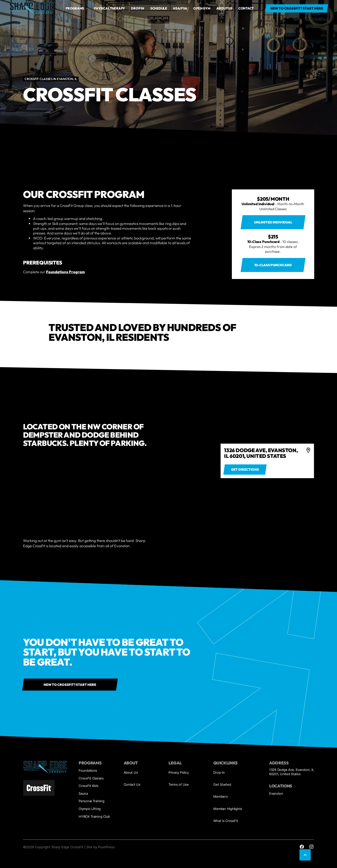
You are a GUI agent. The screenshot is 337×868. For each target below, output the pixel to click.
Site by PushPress (101, 847)
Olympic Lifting (90, 809)
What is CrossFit (226, 821)
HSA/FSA (180, 8)
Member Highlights (228, 809)
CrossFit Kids (89, 786)
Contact (246, 8)
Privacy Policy (179, 772)
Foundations (88, 770)
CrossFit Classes (91, 778)
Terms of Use (179, 784)
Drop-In (219, 772)
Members (220, 796)
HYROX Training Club (94, 816)
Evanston (276, 793)
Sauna (83, 793)
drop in (137, 8)
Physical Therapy (109, 8)
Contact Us (132, 784)
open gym (202, 8)
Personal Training (92, 801)
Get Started (222, 784)
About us (224, 8)
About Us (131, 772)
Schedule (159, 8)
